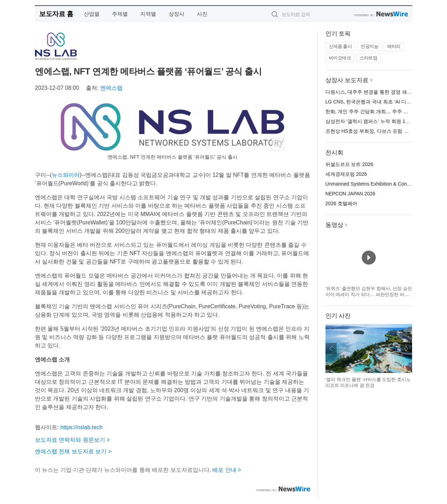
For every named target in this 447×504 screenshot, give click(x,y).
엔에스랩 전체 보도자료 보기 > (73, 451)
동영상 (334, 225)
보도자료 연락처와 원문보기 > (72, 440)
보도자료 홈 (56, 14)
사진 (202, 14)
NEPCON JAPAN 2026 (350, 194)
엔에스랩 (111, 88)
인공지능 (369, 46)
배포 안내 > (227, 470)
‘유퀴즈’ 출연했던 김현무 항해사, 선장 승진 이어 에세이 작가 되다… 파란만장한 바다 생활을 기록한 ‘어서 (369, 295)
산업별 (92, 14)
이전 (331, 348)
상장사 (177, 14)
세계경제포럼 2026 (346, 174)
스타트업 (368, 58)
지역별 (148, 14)
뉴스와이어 (66, 175)
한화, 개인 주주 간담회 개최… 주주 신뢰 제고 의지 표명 (386, 111)
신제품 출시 (340, 46)
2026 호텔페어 (341, 203)
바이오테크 (340, 58)
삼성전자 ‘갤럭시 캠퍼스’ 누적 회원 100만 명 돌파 (379, 121)
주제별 (120, 14)
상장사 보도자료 (347, 80)
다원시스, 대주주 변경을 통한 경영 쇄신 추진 (374, 92)
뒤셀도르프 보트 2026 (349, 164)
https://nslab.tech (82, 427)
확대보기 (278, 144)
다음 (406, 348)
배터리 (394, 46)
